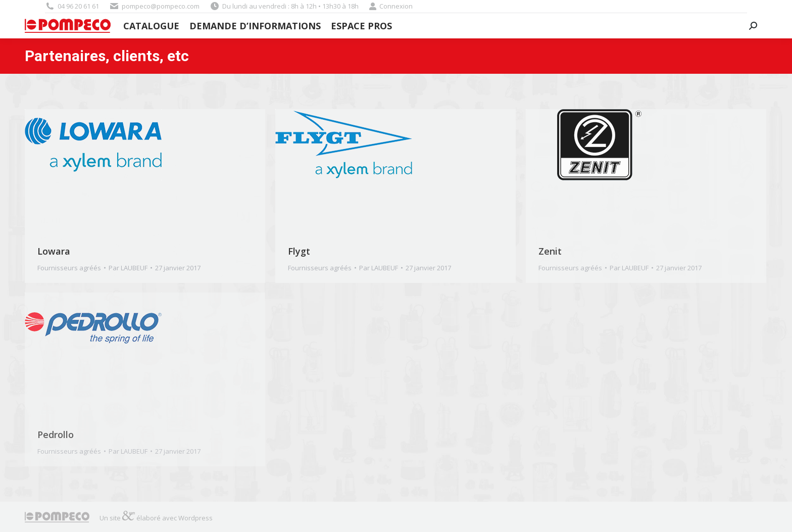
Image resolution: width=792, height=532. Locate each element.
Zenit (550, 251)
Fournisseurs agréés (69, 268)
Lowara (54, 251)
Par (128, 268)
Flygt (299, 251)
